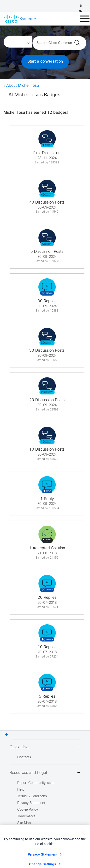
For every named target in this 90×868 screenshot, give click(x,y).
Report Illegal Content (34, 830)
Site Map (24, 823)
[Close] (83, 841)
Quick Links (45, 747)
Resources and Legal (45, 773)
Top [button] (7, 735)
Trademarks (26, 817)
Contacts (24, 757)
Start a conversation (45, 62)
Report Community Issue (36, 783)
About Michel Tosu (23, 86)
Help (21, 790)
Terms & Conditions (32, 796)
